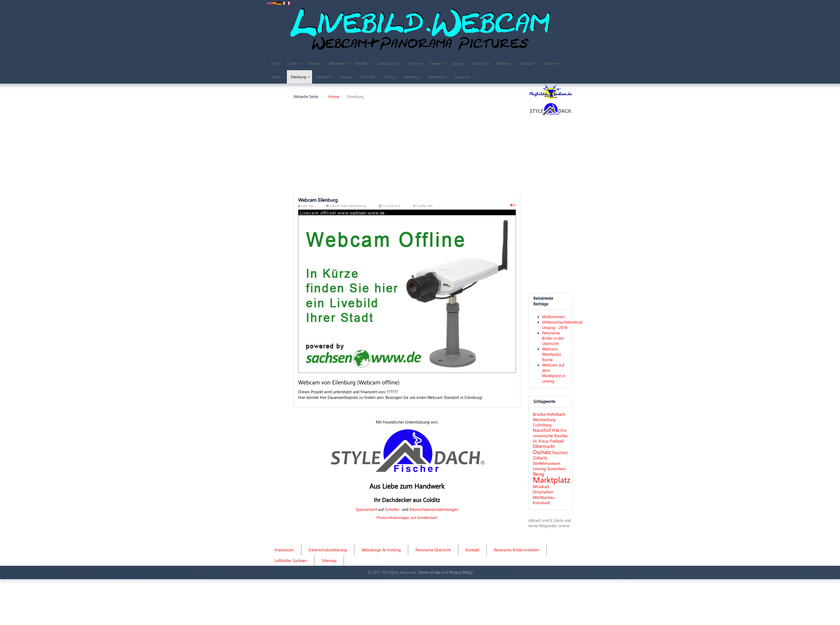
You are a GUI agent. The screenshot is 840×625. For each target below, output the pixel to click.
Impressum (284, 550)
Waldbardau (544, 497)
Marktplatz (552, 479)
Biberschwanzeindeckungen (434, 509)
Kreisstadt (541, 503)
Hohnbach (556, 414)
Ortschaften (543, 492)
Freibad (557, 441)
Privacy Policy (461, 572)
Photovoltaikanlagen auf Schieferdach (407, 517)
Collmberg (542, 425)
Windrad (541, 486)
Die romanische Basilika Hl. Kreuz (550, 436)
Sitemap (329, 560)
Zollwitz (540, 458)
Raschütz (560, 452)
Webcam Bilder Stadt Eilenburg (348, 206)
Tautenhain (556, 469)
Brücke (539, 414)
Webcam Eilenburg (318, 200)
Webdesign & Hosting (381, 550)
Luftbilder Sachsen (291, 560)
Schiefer (392, 509)
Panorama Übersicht (433, 550)
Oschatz (542, 452)
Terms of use (429, 572)
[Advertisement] (448, 147)
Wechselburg (544, 420)
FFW (556, 430)
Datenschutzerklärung (328, 550)
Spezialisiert (366, 509)
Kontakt (472, 550)
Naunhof (542, 430)
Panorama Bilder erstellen (517, 550)
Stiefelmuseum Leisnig (547, 466)
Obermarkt (544, 446)
